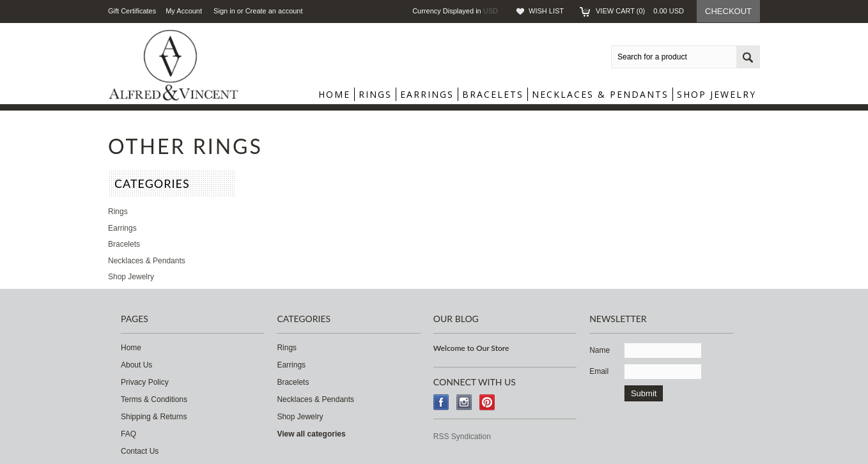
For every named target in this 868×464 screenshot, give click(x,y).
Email (599, 371)
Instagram (464, 402)
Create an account (274, 11)
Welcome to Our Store (471, 348)
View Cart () (640, 11)
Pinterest (487, 402)
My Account (184, 11)
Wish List (546, 11)
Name (600, 350)
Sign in (224, 11)
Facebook (441, 402)
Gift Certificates (132, 11)
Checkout (728, 11)
